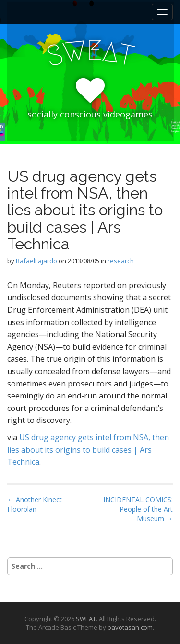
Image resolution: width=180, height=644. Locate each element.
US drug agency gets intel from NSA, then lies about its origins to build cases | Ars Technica (88, 450)
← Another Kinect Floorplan (35, 504)
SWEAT (86, 619)
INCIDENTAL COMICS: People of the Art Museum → (138, 509)
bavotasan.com (130, 627)
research (121, 261)
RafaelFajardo (36, 261)
